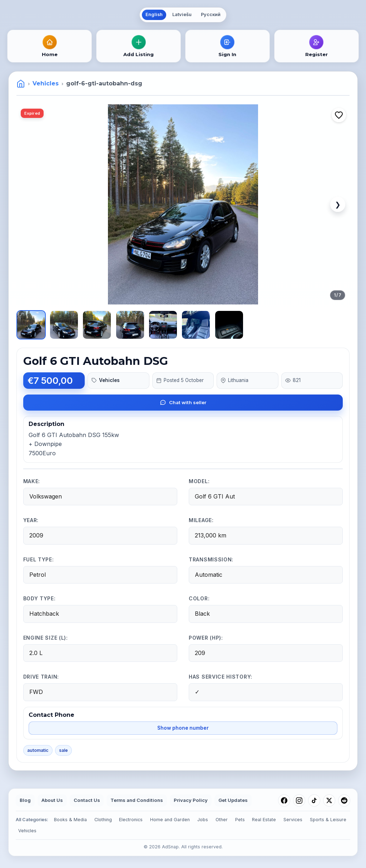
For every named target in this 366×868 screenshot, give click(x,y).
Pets (240, 820)
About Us (52, 800)
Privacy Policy (191, 800)
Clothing (103, 820)
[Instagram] (299, 800)
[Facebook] (284, 800)
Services (293, 820)
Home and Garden (170, 820)
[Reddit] (344, 800)
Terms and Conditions (137, 800)
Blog (25, 800)
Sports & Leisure (328, 820)
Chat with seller (183, 402)
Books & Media (70, 820)
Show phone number (183, 728)
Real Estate (264, 820)
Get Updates (233, 800)
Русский (211, 14)
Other (222, 820)
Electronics (131, 820)
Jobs (203, 820)
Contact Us (87, 800)
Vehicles (46, 83)
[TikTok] (314, 800)
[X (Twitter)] (329, 800)
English (154, 14)
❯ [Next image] (338, 204)
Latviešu (182, 14)
